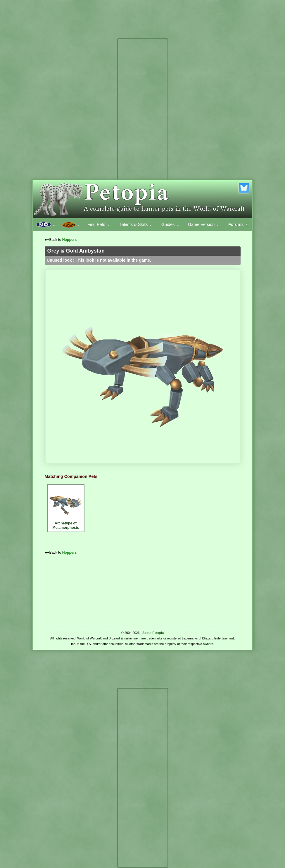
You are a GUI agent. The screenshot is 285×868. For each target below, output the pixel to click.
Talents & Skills (136, 225)
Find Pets (99, 225)
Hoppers (70, 240)
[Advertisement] (143, 128)
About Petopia (153, 633)
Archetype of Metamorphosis (66, 507)
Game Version (204, 225)
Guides (171, 225)
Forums (239, 224)
